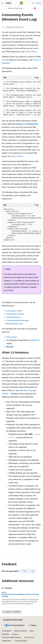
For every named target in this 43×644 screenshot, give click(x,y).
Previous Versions (20, 631)
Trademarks (6, 641)
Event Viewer (12, 337)
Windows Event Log (15, 8)
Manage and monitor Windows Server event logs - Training (21, 595)
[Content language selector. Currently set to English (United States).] (13, 620)
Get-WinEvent (33, 340)
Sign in (39, 3)
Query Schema (17, 156)
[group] (21, 99)
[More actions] (39, 8)
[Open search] (33, 3)
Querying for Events (14, 311)
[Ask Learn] (35, 8)
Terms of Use (29, 637)
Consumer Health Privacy (11, 637)
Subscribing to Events (15, 314)
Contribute (6, 634)
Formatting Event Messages (18, 320)
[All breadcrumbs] (4, 8)
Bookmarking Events (15, 324)
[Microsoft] (22, 3)
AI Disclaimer (7, 631)
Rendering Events (13, 317)
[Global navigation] (2, 3)
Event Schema (31, 52)
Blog (31, 631)
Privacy (15, 634)
